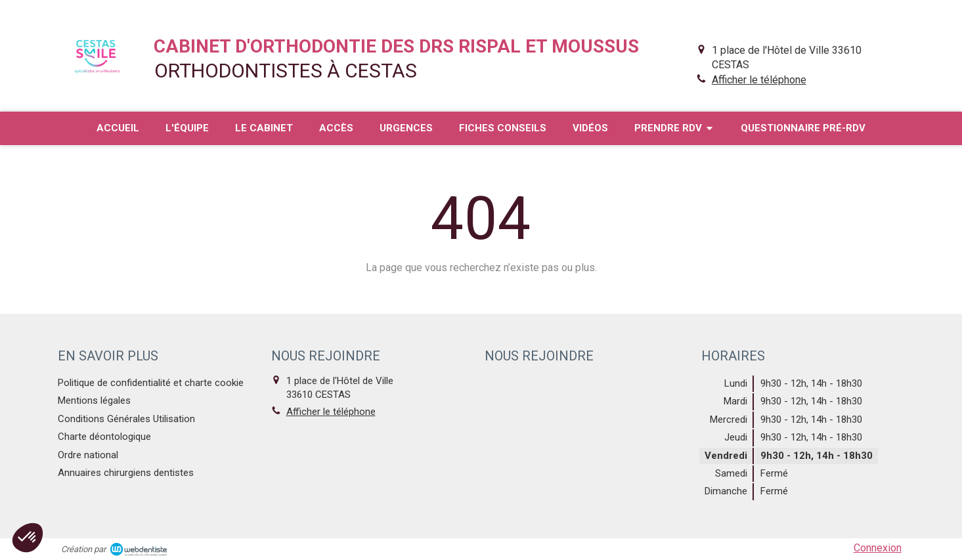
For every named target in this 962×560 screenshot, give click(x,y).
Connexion (878, 548)
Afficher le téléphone (759, 80)
